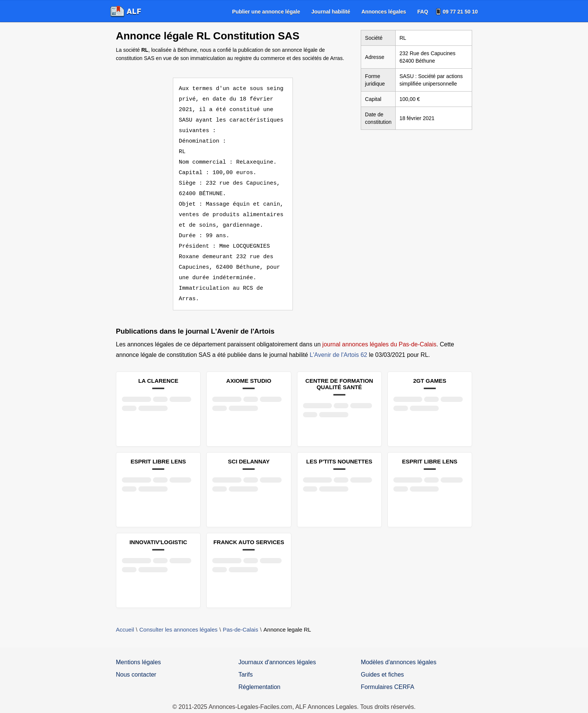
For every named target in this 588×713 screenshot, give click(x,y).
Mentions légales (138, 652)
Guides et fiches (382, 664)
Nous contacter (136, 664)
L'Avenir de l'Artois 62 (338, 344)
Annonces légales (384, 12)
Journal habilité (331, 12)
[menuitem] (266, 12)
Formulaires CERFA (387, 676)
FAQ (423, 12)
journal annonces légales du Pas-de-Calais (379, 334)
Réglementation (259, 676)
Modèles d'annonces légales (398, 652)
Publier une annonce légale (266, 12)
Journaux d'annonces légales (277, 652)
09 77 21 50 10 (460, 12)
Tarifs (246, 664)
